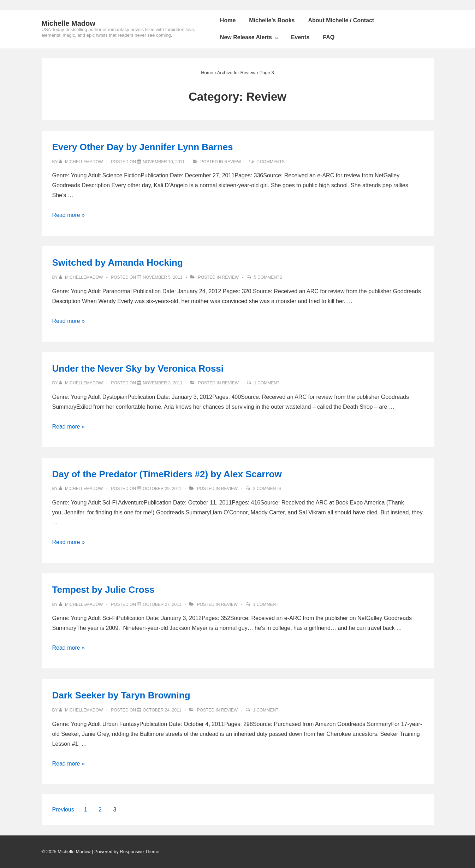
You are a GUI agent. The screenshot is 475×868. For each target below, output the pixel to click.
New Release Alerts (250, 37)
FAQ (329, 37)
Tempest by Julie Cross (103, 590)
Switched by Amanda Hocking (118, 262)
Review (233, 162)
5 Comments (268, 277)
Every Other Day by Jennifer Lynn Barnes (143, 147)
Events (300, 37)
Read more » (69, 215)
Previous (63, 810)
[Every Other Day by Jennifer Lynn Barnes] (164, 162)
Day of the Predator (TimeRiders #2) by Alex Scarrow (167, 474)
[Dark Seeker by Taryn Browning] (162, 710)
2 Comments (271, 162)
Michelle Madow (69, 23)
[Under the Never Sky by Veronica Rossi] (162, 383)
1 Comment (267, 383)
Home (228, 20)
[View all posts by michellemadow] (82, 162)
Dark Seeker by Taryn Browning (121, 695)
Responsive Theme (139, 852)
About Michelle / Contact (341, 20)
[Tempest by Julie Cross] (162, 604)
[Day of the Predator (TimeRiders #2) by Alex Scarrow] (162, 489)
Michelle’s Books (272, 20)
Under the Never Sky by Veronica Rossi (138, 368)
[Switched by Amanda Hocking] (162, 277)
